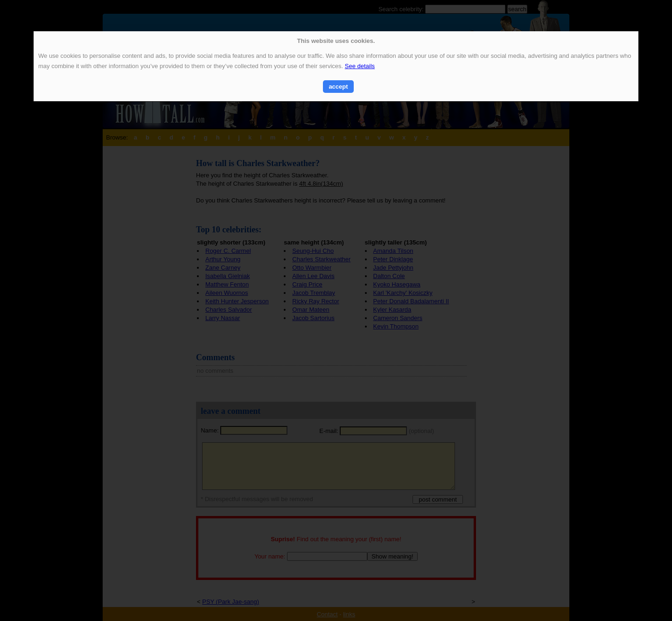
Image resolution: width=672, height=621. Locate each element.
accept (338, 87)
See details (360, 66)
